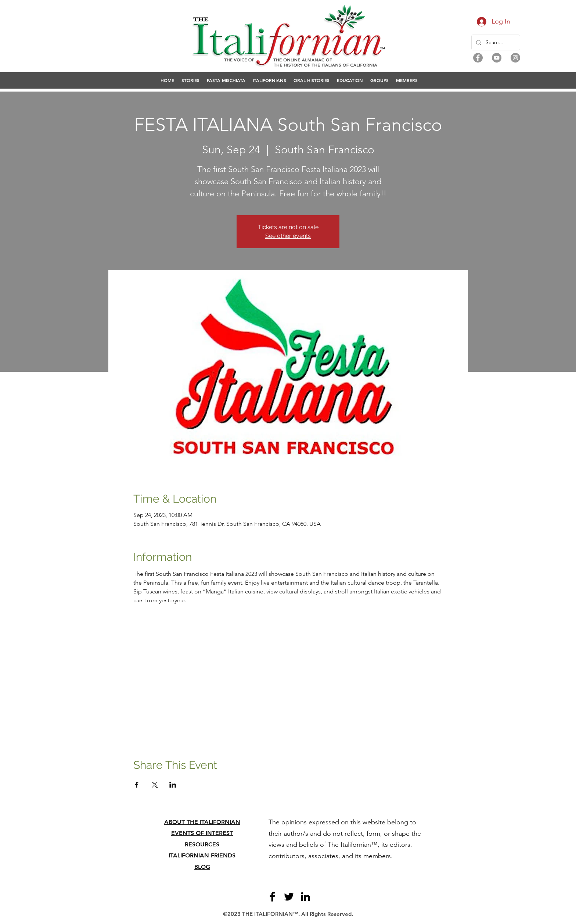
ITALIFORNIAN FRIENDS (202, 855)
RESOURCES (202, 844)
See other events (288, 236)
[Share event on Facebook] (137, 785)
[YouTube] (497, 58)
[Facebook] (478, 58)
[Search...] (495, 42)
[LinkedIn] (305, 897)
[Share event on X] (155, 785)
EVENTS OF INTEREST (202, 833)
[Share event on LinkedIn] (173, 785)
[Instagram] (515, 58)
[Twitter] (289, 897)
